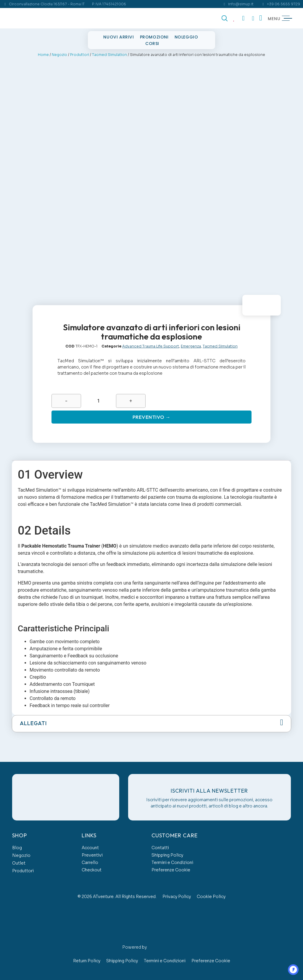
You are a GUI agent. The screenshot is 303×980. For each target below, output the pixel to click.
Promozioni (154, 37)
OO (290, 967)
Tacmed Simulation (109, 55)
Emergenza (191, 344)
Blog (17, 847)
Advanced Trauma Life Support (151, 344)
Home (43, 55)
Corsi (152, 44)
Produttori (80, 55)
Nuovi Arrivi (119, 37)
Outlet (19, 862)
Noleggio (186, 37)
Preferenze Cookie (171, 869)
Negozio (59, 55)
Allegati (33, 723)
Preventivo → (151, 416)
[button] (151, 723)
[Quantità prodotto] (98, 399)
